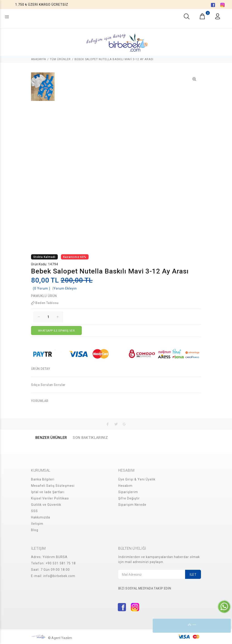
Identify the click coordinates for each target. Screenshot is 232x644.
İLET (193, 575)
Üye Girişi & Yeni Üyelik (137, 479)
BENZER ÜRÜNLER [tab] (51, 438)
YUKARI (224, 626)
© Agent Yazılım (60, 638)
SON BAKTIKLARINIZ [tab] (90, 438)
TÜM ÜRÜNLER (60, 59)
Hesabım (125, 486)
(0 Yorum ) (42, 288)
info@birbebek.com (59, 576)
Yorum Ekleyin (65, 288)
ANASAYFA (39, 59)
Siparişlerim (128, 492)
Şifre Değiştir (129, 498)
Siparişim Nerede (132, 505)
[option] (43, 89)
